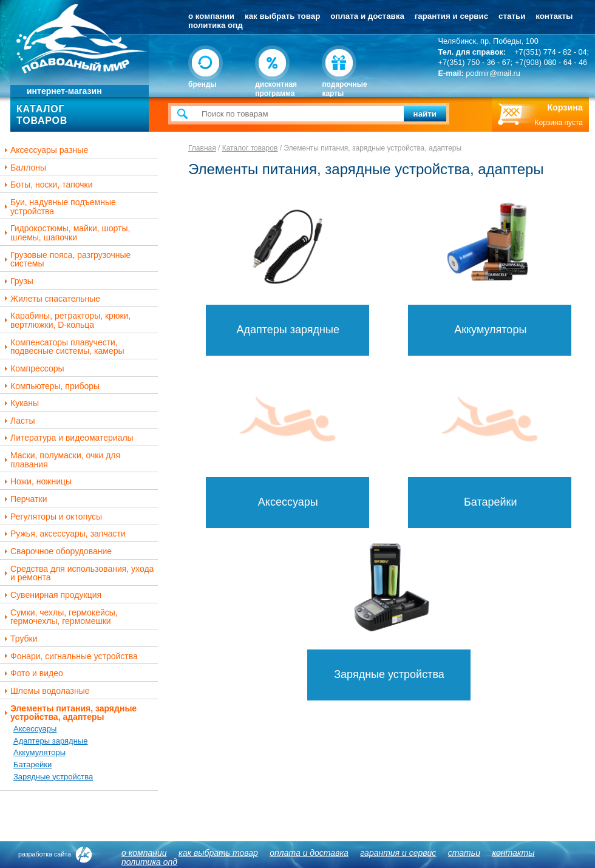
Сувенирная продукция (51, 595)
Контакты (554, 16)
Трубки (19, 639)
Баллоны (24, 168)
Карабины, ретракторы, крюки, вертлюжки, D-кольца (66, 320)
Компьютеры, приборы (50, 386)
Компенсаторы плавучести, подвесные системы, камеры (63, 347)
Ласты (18, 421)
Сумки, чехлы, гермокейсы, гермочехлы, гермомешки (59, 617)
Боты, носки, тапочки (47, 185)
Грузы (17, 281)
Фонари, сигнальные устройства (70, 656)
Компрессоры (33, 369)
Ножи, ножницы (36, 482)
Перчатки (24, 499)
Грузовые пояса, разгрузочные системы (66, 259)
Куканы (20, 403)
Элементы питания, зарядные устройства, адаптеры (69, 713)
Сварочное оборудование (56, 551)
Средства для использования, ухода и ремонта (77, 573)
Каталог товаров (250, 148)
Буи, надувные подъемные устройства (59, 207)
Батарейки (32, 765)
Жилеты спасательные (51, 299)
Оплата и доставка (367, 16)
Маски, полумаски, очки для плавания (61, 460)
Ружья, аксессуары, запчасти (63, 534)
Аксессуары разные (45, 150)
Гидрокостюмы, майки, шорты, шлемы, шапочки (66, 233)
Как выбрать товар (282, 16)
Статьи (512, 16)
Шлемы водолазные (46, 691)
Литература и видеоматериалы (67, 438)
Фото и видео (32, 673)
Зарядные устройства (53, 777)
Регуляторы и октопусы (52, 517)
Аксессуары (35, 729)
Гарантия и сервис (451, 16)
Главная (202, 148)
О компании (211, 16)
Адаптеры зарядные (50, 741)
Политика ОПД (216, 25)
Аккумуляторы (39, 752)
